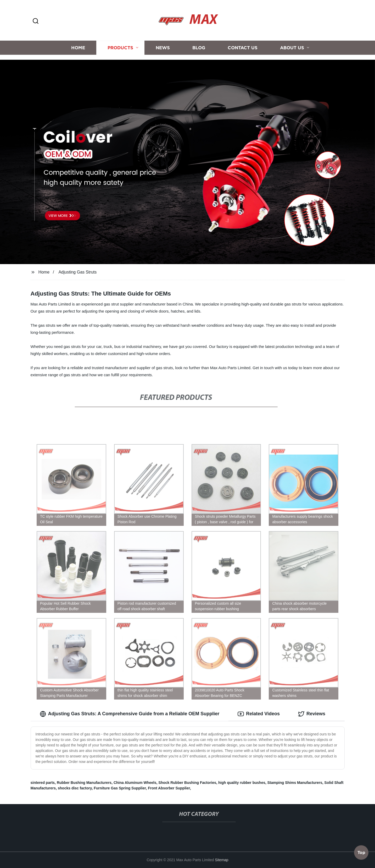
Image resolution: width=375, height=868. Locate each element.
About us (292, 45)
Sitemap (222, 860)
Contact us (243, 45)
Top (361, 854)
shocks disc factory (75, 788)
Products (120, 45)
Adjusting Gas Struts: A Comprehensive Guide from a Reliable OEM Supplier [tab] (130, 714)
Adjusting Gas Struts (77, 272)
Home (78, 45)
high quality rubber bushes (242, 783)
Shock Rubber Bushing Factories (187, 783)
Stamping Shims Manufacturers (295, 783)
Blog (199, 45)
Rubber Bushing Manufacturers (84, 783)
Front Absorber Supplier (169, 788)
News (163, 45)
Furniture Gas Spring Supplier (120, 788)
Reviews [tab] (312, 714)
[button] (36, 21)
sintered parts (43, 783)
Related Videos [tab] (259, 714)
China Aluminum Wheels (135, 783)
